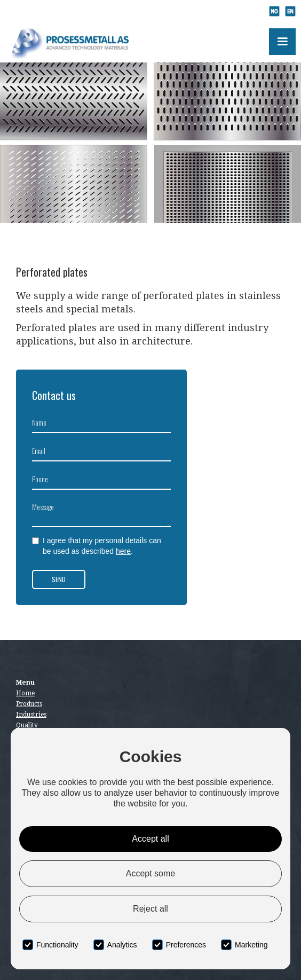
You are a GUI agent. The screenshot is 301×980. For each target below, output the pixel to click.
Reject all (150, 909)
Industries (31, 715)
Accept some (150, 873)
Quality (27, 725)
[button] (282, 42)
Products (29, 704)
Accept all (150, 839)
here (123, 551)
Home (25, 693)
